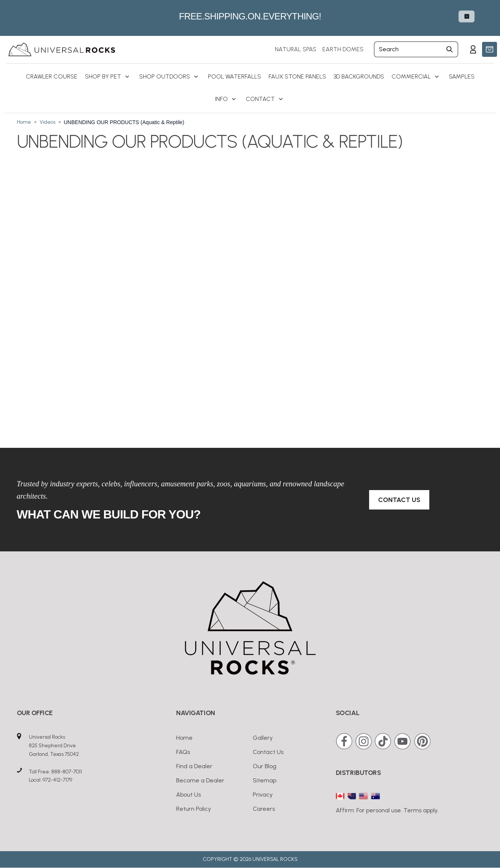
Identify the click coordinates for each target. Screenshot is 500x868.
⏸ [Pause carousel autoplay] (467, 16)
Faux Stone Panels (297, 76)
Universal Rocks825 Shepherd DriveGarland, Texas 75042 (54, 746)
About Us (188, 795)
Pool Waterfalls (234, 76)
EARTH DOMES (343, 49)
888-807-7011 (67, 772)
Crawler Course (52, 76)
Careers (264, 809)
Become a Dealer (200, 780)
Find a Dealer (194, 766)
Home (24, 122)
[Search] (408, 49)
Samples (462, 76)
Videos (47, 122)
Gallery (263, 738)
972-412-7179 (57, 780)
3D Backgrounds (359, 76)
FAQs (183, 752)
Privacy (263, 795)
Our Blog (265, 766)
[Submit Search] (450, 49)
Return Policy (194, 809)
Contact (260, 99)
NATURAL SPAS (296, 49)
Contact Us (399, 500)
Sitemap (265, 780)
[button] (490, 49)
